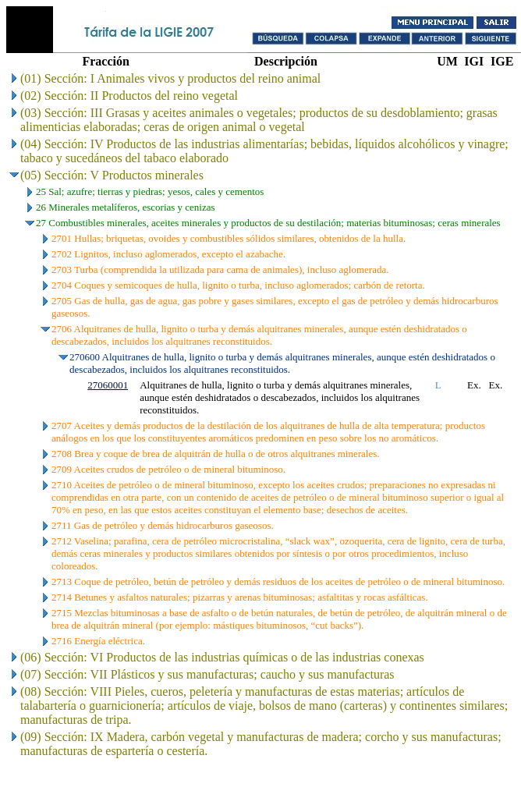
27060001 (108, 385)
